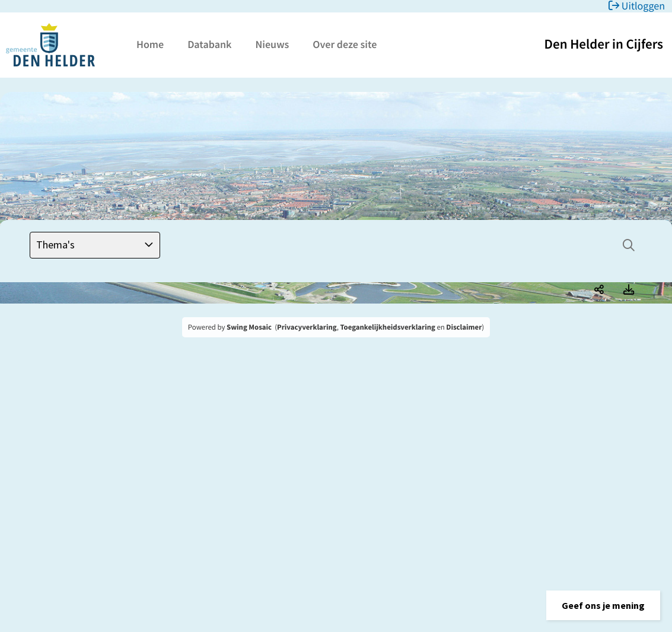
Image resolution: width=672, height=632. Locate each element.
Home (150, 44)
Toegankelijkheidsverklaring (387, 327)
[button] (603, 605)
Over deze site (345, 44)
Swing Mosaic (249, 327)
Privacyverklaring (307, 327)
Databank (209, 44)
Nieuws (272, 44)
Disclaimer (464, 327)
